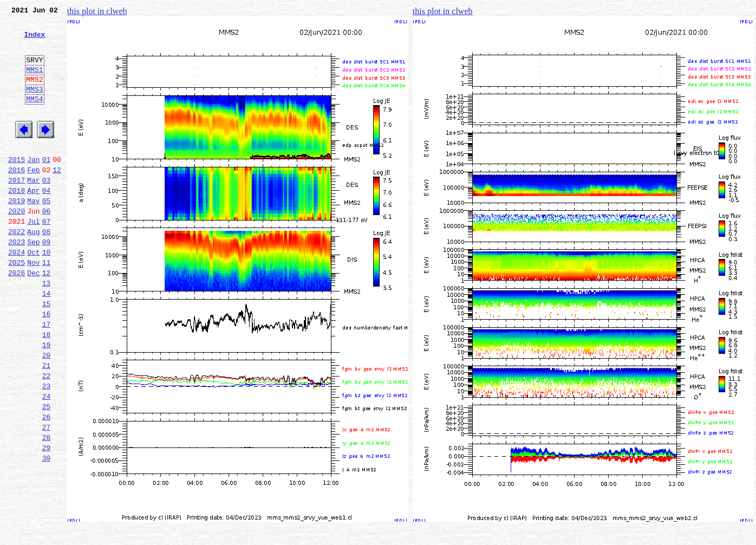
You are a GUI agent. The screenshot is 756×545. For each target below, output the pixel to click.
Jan (33, 185)
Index (34, 41)
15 (47, 352)
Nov (33, 304)
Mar (33, 209)
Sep (33, 281)
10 (47, 293)
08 (47, 269)
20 (47, 412)
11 (47, 304)
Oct (33, 293)
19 (47, 400)
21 (47, 424)
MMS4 (34, 116)
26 (47, 483)
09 (47, 281)
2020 (17, 245)
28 (47, 507)
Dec (33, 316)
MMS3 (34, 105)
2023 (17, 281)
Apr (33, 221)
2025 (17, 304)
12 (57, 197)
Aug (33, 269)
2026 (17, 316)
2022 (17, 269)
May (33, 233)
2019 (17, 233)
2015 (17, 185)
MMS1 (34, 82)
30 (47, 531)
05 (47, 233)
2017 (17, 209)
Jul (33, 257)
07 (47, 257)
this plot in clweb (97, 11)
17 (47, 376)
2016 (17, 197)
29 (47, 519)
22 (47, 436)
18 (47, 388)
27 (47, 495)
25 (47, 471)
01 (47, 185)
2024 (17, 293)
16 (47, 364)
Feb (33, 197)
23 (47, 447)
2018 (17, 221)
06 (47, 245)
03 (47, 209)
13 (47, 328)
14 (47, 340)
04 (47, 221)
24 (47, 459)
